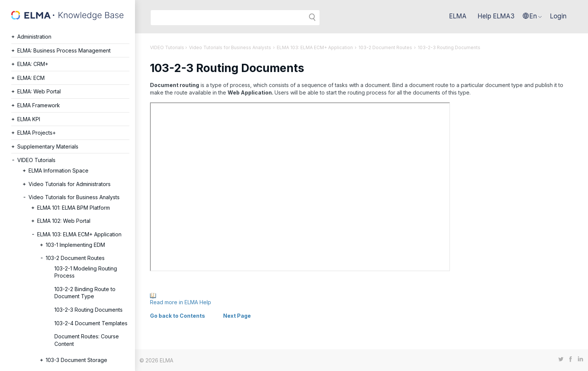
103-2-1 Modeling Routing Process (86, 272)
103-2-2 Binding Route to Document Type (85, 293)
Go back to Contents (178, 316)
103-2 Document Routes (75, 258)
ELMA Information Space (58, 170)
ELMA (458, 16)
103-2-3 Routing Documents (88, 310)
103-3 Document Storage (76, 360)
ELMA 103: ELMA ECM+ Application (79, 234)
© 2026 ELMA (156, 360)
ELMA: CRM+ (33, 64)
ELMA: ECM (31, 78)
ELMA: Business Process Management (64, 50)
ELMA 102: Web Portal (64, 221)
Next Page (237, 316)
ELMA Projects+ (37, 133)
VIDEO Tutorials (36, 160)
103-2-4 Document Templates (91, 323)
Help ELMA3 (496, 16)
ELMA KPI (29, 119)
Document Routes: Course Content (87, 340)
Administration (34, 37)
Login (558, 16)
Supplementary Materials (48, 146)
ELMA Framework (39, 105)
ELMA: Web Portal (39, 91)
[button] (532, 16)
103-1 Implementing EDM (75, 245)
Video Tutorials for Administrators (70, 184)
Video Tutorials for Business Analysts (74, 197)
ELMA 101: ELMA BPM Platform (73, 208)
